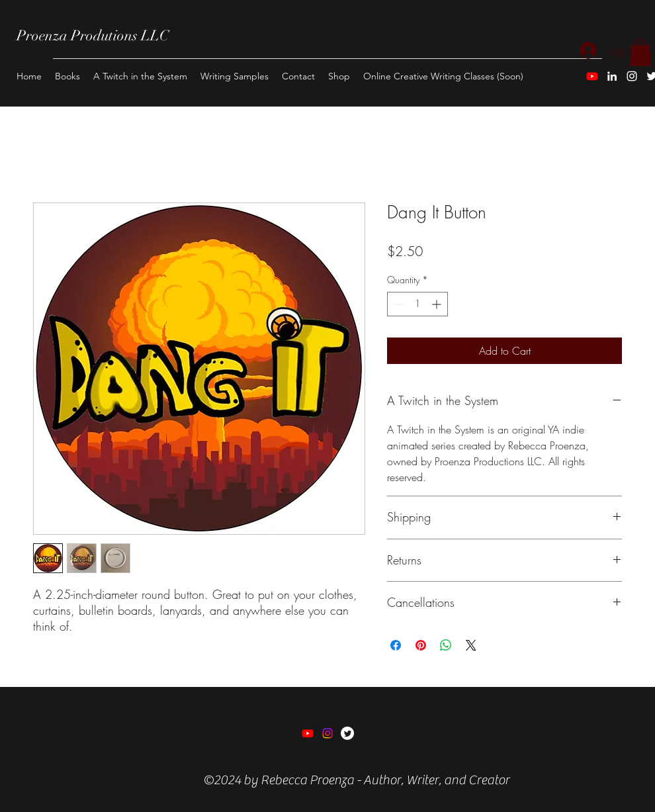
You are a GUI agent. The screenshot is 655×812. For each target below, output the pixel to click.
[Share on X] (471, 645)
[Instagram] (632, 76)
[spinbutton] (417, 304)
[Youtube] (592, 76)
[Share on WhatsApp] (446, 645)
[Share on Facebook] (396, 645)
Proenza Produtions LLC (93, 35)
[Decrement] (397, 304)
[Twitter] (347, 733)
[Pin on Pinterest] (421, 645)
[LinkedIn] (612, 76)
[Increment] (438, 304)
